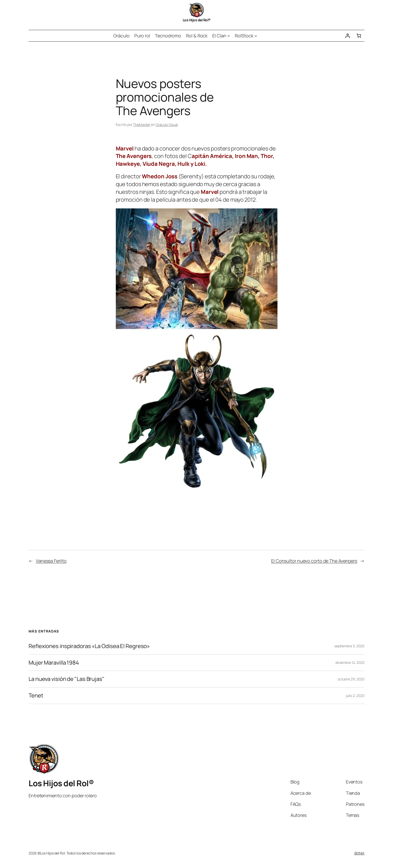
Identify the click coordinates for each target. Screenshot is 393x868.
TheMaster (142, 125)
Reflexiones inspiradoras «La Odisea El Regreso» (89, 646)
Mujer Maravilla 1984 (54, 663)
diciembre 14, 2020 (350, 662)
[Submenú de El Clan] (229, 36)
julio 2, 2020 (355, 696)
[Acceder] (348, 36)
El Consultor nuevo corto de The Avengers (314, 561)
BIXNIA (359, 853)
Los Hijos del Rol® (197, 20)
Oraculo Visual (167, 125)
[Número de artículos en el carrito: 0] (359, 36)
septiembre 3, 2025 (349, 646)
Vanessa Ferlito (51, 561)
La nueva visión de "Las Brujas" (67, 679)
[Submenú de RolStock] (256, 36)
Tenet (36, 696)
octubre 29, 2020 (351, 679)
